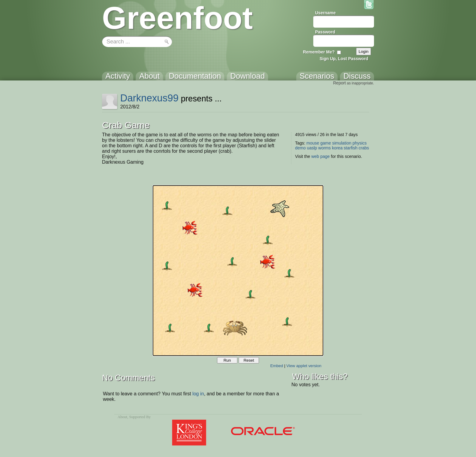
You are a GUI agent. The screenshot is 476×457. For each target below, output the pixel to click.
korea (337, 148)
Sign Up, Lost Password (344, 59)
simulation (342, 143)
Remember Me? (319, 52)
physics (360, 143)
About (122, 417)
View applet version (304, 366)
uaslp (312, 148)
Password (325, 32)
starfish (350, 148)
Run (227, 360)
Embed (277, 366)
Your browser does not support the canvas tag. (238, 271)
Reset (249, 360)
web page (320, 156)
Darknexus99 (149, 98)
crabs (364, 148)
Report (339, 83)
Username (325, 13)
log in (198, 394)
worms (324, 148)
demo (300, 148)
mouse (313, 143)
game (326, 143)
